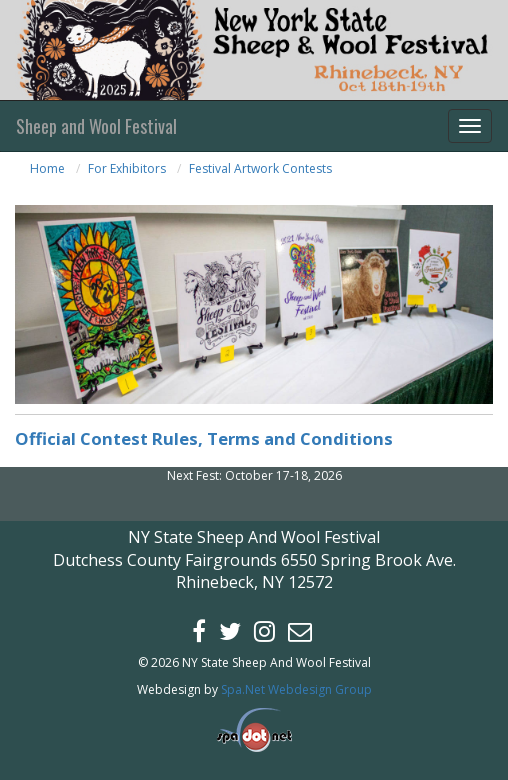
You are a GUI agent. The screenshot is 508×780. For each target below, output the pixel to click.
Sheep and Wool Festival (96, 126)
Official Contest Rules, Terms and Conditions (204, 438)
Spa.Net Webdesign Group (296, 689)
